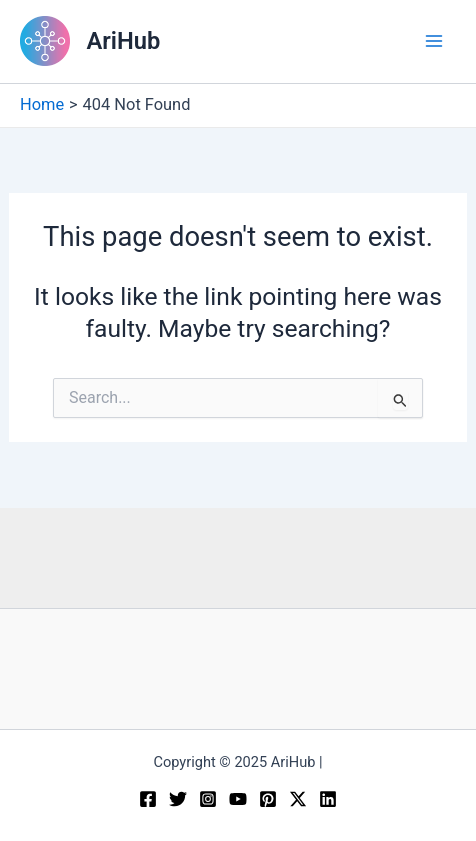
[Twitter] (178, 799)
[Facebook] (148, 799)
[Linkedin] (328, 799)
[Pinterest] (268, 799)
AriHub (123, 41)
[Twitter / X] (298, 799)
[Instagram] (208, 799)
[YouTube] (238, 799)
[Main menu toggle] (433, 41)
